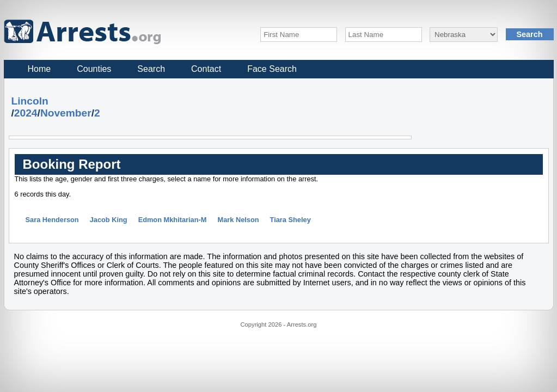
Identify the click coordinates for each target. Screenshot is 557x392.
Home (39, 69)
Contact (206, 69)
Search (151, 69)
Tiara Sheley (290, 220)
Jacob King (109, 220)
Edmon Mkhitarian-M (173, 220)
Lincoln (30, 101)
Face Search (272, 69)
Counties (94, 69)
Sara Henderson (52, 220)
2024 (26, 113)
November (66, 113)
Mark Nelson (238, 220)
